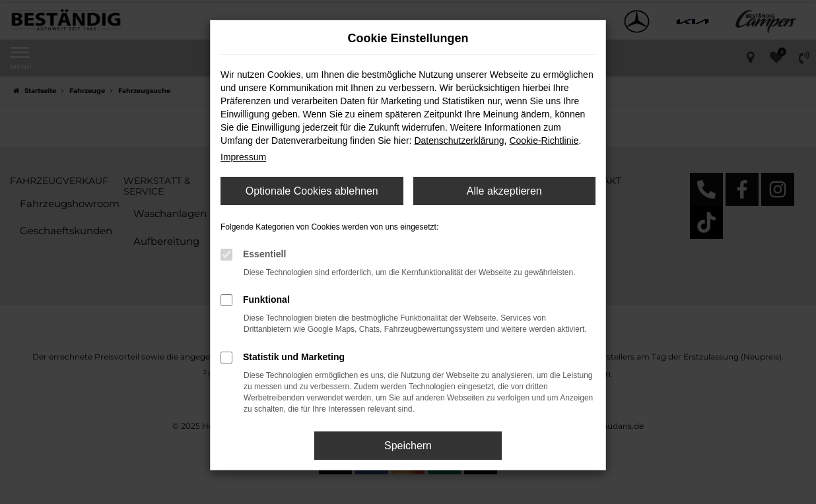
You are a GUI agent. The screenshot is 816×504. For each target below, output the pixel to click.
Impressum (243, 157)
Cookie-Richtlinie (544, 141)
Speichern (408, 446)
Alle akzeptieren (504, 191)
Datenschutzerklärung (459, 141)
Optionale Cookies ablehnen (312, 191)
